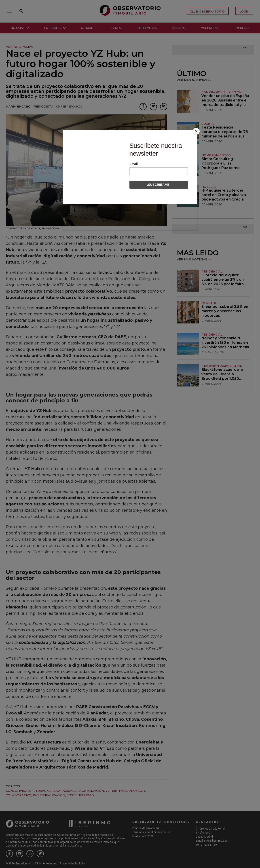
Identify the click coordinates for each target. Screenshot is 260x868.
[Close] (196, 131)
